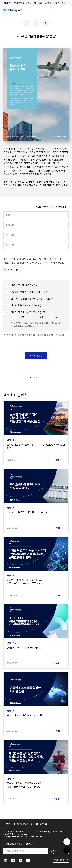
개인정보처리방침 (21, 824)
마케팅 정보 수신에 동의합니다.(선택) (28, 312)
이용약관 (7, 824)
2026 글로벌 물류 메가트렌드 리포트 (24, 648)
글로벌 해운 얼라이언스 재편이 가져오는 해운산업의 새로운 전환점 (36, 446)
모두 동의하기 (15, 270)
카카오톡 (39, 317)
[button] (13, 10)
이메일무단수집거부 (39, 824)
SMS (57, 317)
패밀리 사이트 (59, 860)
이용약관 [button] (15, 285)
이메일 (21, 317)
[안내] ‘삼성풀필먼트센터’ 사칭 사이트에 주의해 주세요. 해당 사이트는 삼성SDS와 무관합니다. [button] (36, 3)
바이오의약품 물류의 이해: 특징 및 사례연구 (27, 512)
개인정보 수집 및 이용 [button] (21, 292)
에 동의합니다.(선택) (26, 306)
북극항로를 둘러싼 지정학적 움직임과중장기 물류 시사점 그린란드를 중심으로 (26, 785)
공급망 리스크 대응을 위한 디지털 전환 (25, 715)
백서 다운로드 (36, 356)
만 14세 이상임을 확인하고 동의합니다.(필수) (32, 299)
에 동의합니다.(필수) (25, 285)
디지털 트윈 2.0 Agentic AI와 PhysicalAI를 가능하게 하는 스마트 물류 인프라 (25, 582)
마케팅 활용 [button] (16, 305)
